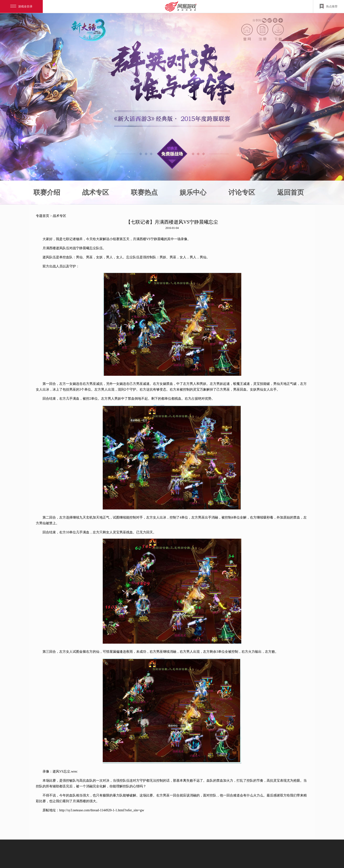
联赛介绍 (47, 192)
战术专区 (96, 192)
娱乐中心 (193, 192)
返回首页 (290, 192)
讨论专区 (242, 192)
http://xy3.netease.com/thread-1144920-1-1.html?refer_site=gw (102, 810)
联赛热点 (144, 192)
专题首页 (43, 216)
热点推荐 (329, 6)
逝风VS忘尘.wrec (65, 771)
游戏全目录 (21, 6)
